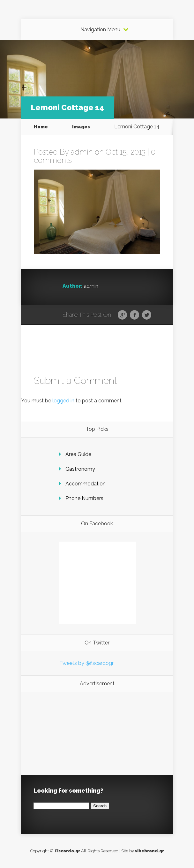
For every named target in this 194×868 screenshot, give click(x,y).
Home (41, 127)
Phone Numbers (84, 498)
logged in (63, 401)
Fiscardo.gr (67, 851)
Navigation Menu (100, 30)
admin (82, 152)
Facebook (134, 315)
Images (81, 127)
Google (122, 315)
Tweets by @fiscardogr (86, 663)
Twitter (147, 315)
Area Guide (78, 454)
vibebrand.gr (149, 851)
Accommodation (86, 484)
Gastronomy (80, 469)
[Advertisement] (98, 734)
